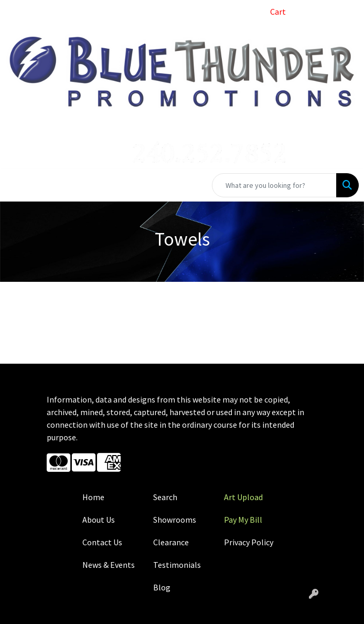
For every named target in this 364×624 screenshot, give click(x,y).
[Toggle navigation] (16, 185)
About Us (99, 520)
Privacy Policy (249, 542)
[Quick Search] (274, 185)
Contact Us (102, 542)
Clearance (171, 542)
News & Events (109, 565)
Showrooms (175, 520)
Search (165, 497)
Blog (162, 587)
